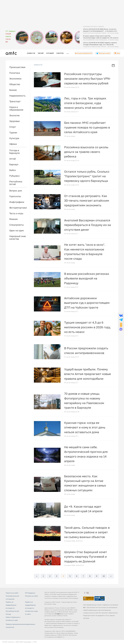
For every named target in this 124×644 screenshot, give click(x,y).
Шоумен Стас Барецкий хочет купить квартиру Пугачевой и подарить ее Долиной (86, 557)
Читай (41, 53)
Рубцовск (14, 176)
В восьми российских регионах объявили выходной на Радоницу (87, 278)
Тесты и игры (16, 213)
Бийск (13, 170)
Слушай (50, 53)
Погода (8, 614)
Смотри (60, 53)
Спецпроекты (17, 225)
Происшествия (17, 67)
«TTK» (35, 642)
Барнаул (14, 164)
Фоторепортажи (18, 208)
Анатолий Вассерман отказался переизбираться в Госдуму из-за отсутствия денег (88, 225)
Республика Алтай (16, 183)
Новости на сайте (12, 593)
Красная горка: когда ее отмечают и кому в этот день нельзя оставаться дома (85, 427)
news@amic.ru (59, 614)
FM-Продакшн (30, 593)
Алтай (13, 159)
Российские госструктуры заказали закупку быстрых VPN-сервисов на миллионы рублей (87, 79)
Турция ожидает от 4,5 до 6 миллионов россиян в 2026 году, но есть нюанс (88, 327)
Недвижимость (17, 96)
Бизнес (13, 90)
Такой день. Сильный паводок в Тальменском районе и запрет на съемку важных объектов (87, 532)
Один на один (17, 230)
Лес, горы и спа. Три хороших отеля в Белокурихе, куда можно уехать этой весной (85, 103)
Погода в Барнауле (14, 152)
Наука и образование (16, 108)
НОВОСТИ (38, 65)
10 (104, 576)
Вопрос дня (16, 191)
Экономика (15, 79)
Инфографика (17, 202)
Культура (14, 138)
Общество (15, 84)
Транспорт (15, 101)
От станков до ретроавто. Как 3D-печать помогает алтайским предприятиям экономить (87, 201)
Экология (14, 115)
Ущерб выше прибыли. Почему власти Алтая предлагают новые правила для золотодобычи (88, 374)
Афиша (13, 144)
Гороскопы (15, 196)
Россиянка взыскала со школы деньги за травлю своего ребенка (86, 152)
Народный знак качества (18, 237)
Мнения (13, 219)
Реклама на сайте (31, 596)
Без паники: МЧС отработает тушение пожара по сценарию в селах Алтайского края (87, 127)
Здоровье (14, 121)
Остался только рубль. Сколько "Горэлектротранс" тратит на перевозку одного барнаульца (87, 176)
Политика (15, 73)
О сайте (28, 614)
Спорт (13, 127)
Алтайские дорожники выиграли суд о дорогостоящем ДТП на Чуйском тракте (87, 303)
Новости (31, 53)
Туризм (13, 133)
